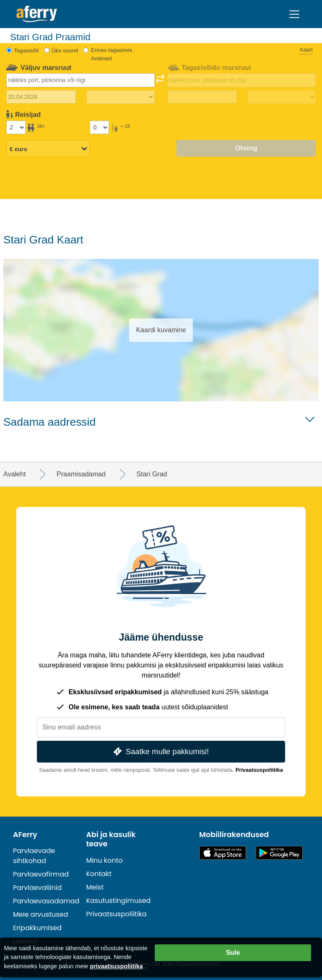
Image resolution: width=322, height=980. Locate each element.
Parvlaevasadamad (46, 901)
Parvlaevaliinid (37, 888)
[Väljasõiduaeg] (121, 97)
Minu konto (104, 860)
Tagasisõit (26, 50)
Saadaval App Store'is (223, 853)
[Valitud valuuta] (48, 149)
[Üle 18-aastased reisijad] (16, 127)
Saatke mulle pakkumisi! (160, 751)
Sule (233, 953)
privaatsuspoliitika (116, 966)
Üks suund (65, 50)
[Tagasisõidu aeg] (282, 97)
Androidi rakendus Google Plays (279, 853)
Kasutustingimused (118, 901)
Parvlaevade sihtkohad (34, 856)
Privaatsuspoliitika (259, 770)
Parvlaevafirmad (41, 874)
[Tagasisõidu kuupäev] (202, 97)
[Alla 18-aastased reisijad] (99, 127)
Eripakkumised (37, 928)
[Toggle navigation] (294, 14)
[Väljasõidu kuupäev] (41, 97)
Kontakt (99, 874)
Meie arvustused (40, 914)
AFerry (25, 835)
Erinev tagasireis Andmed (112, 54)
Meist (95, 887)
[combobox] (81, 80)
